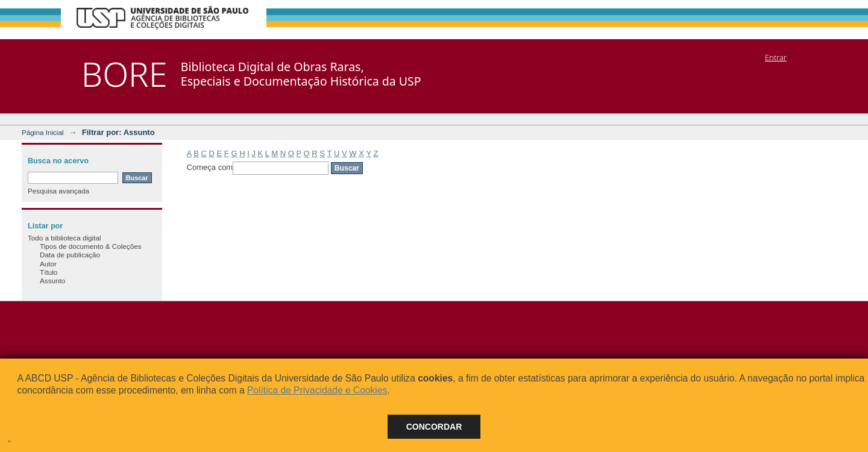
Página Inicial (43, 132)
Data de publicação (70, 255)
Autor (48, 264)
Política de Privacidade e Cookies (317, 390)
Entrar (776, 57)
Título (49, 272)
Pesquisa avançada (58, 191)
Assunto (52, 281)
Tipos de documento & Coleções (90, 246)
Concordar (434, 427)
